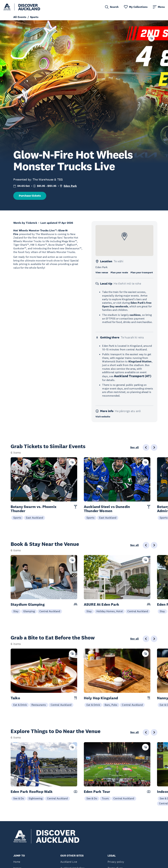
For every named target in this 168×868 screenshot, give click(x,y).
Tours (105, 798)
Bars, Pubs (111, 705)
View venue (102, 272)
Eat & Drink (20, 705)
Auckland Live (69, 862)
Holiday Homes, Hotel (110, 611)
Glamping (29, 611)
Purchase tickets (30, 196)
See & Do (19, 798)
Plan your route (119, 272)
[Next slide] (154, 447)
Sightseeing (36, 798)
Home (17, 862)
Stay (16, 611)
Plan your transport (142, 272)
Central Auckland (50, 611)
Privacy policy (116, 862)
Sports (17, 518)
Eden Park (70, 186)
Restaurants (39, 705)
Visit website (103, 417)
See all (134, 447)
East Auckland (35, 518)
